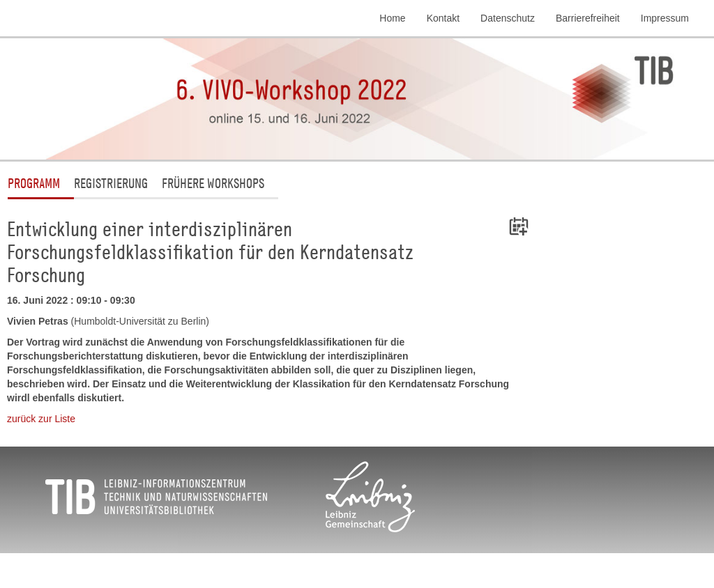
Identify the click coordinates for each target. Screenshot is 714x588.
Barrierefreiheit (588, 18)
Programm (34, 183)
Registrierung (111, 183)
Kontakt (443, 18)
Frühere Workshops (213, 183)
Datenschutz (508, 18)
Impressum (665, 18)
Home (392, 18)
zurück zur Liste (41, 419)
